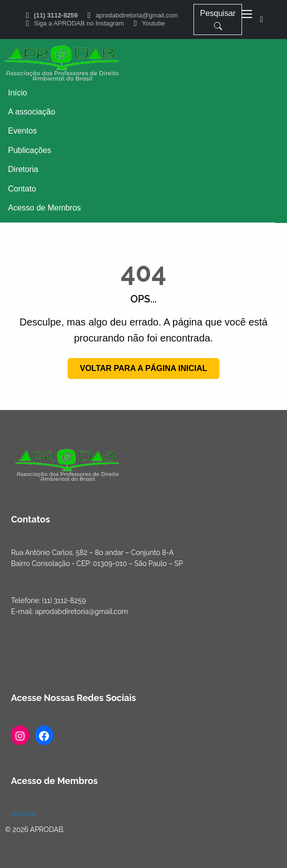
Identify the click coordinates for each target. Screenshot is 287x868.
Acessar (24, 813)
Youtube (154, 24)
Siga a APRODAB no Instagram (79, 24)
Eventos (22, 131)
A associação (31, 112)
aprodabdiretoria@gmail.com (137, 16)
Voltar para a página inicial (144, 368)
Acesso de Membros (44, 208)
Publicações (29, 150)
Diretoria (23, 169)
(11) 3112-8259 (56, 16)
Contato (22, 189)
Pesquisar (218, 19)
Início (17, 93)
